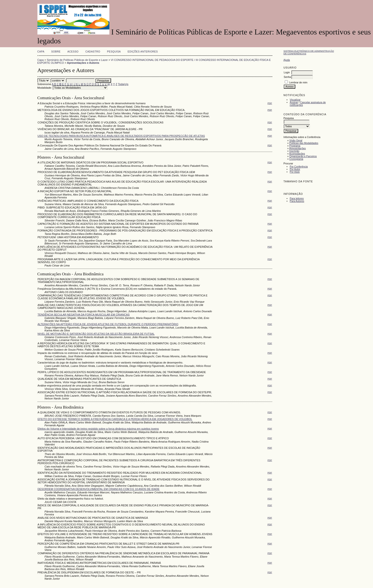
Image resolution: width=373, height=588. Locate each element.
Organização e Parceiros (303, 156)
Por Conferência (299, 167)
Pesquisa (114, 52)
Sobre (56, 52)
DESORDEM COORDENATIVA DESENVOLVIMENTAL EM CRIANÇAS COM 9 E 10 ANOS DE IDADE (99, 489)
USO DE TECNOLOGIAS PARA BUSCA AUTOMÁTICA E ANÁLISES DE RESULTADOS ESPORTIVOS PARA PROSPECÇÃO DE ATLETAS (121, 136)
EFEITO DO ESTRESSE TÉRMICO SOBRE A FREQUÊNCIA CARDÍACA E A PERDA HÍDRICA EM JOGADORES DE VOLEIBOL (115, 419)
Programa (295, 146)
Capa (41, 52)
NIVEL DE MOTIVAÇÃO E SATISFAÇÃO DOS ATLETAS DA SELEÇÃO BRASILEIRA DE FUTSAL (96, 334)
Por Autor (295, 169)
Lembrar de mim (298, 83)
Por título (295, 172)
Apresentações (298, 148)
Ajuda (287, 60)
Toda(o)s (123, 84)
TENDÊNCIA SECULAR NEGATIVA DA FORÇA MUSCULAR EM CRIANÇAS (84, 315)
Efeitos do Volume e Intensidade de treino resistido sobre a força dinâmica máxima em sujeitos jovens (98, 429)
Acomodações (297, 154)
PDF (270, 103)
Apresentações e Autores (83, 63)
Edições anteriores (143, 52)
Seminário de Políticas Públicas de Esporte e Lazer (77, 60)
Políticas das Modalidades (304, 143)
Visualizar (295, 100)
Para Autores (297, 201)
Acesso (73, 52)
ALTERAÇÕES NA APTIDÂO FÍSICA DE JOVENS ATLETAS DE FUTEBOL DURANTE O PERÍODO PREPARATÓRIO (108, 324)
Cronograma (296, 159)
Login (287, 72)
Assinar (294, 102)
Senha (287, 77)
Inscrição (294, 151)
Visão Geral (296, 141)
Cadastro (93, 52)
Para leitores (297, 199)
